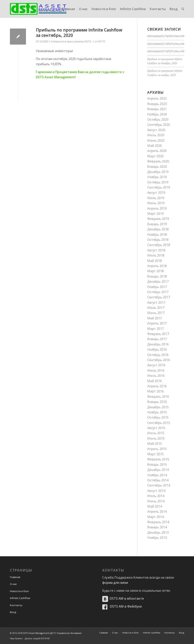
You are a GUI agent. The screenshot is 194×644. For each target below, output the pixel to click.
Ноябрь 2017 (157, 287)
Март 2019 (155, 214)
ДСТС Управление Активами (66, 633)
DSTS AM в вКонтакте (127, 598)
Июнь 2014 (156, 501)
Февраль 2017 (158, 334)
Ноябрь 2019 (157, 177)
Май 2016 (155, 381)
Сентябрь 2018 (159, 245)
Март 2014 (155, 517)
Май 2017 (155, 318)
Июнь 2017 (156, 313)
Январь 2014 (157, 527)
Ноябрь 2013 (157, 538)
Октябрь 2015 (158, 417)
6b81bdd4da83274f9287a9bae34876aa (168, 36)
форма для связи (115, 583)
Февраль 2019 (158, 219)
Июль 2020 (156, 135)
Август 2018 (156, 250)
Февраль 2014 (158, 522)
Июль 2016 (156, 370)
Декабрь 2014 (158, 470)
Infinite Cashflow (20, 598)
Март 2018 (155, 271)
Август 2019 (156, 193)
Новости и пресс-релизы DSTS (72, 41)
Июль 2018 (156, 255)
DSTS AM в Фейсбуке (126, 606)
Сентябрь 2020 (159, 125)
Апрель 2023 (157, 98)
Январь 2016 (157, 402)
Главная (15, 577)
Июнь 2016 (156, 376)
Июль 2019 (156, 198)
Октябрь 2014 (158, 480)
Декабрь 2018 (158, 229)
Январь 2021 (157, 109)
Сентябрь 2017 (159, 297)
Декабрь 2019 (158, 172)
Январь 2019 (157, 224)
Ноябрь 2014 (157, 475)
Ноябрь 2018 (157, 235)
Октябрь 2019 (158, 182)
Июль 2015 (156, 433)
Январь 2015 (157, 465)
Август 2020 (156, 130)
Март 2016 (155, 391)
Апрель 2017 (157, 323)
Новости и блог (19, 591)
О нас (13, 584)
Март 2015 (155, 454)
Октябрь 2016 (158, 355)
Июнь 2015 (156, 438)
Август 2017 (156, 302)
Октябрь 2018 (158, 240)
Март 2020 (155, 156)
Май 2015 (155, 444)
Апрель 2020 (157, 151)
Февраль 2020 (158, 161)
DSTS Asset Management (36, 633)
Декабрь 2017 (158, 281)
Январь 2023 (157, 104)
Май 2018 (155, 261)
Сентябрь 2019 (159, 187)
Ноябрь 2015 (157, 412)
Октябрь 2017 (158, 292)
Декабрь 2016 (158, 344)
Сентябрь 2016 (159, 360)
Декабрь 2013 (158, 532)
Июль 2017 (156, 308)
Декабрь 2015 (158, 407)
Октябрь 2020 (158, 119)
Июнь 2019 (156, 203)
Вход (13, 612)
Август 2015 (156, 428)
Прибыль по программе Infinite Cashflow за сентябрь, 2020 (79, 33)
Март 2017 (155, 329)
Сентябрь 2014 (159, 485)
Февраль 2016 (158, 397)
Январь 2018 (157, 276)
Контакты (16, 605)
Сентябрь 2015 (159, 423)
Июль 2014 (156, 496)
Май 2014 (155, 506)
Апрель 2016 (157, 386)
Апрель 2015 (157, 449)
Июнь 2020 (156, 140)
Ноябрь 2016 (157, 349)
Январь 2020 (157, 167)
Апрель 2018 (157, 266)
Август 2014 (156, 491)
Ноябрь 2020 (157, 114)
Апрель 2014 (157, 511)
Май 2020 (155, 146)
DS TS (102, 41)
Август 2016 (156, 365)
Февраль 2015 (158, 459)
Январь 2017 (157, 339)
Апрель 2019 (157, 208)
